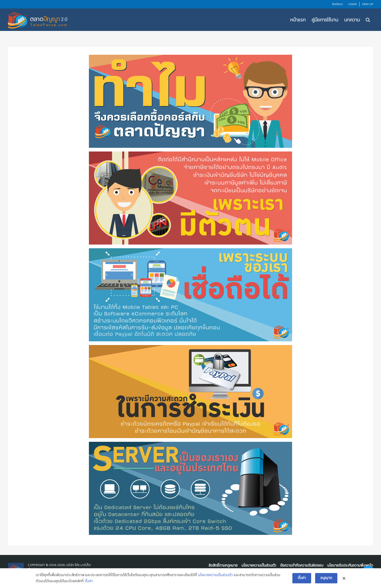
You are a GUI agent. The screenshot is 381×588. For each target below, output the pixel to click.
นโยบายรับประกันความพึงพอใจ (350, 565)
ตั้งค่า (89, 582)
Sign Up (368, 4)
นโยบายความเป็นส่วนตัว (259, 565)
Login (353, 4)
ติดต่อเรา (338, 4)
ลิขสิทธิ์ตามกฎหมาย (223, 565)
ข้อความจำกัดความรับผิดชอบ (302, 565)
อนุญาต (326, 579)
